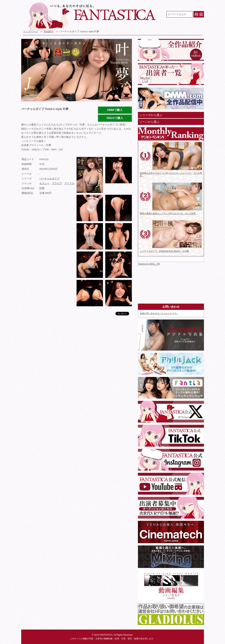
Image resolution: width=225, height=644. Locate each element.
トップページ (31, 32)
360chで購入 (115, 118)
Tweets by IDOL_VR (149, 264)
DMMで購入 (115, 110)
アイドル (69, 183)
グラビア (57, 183)
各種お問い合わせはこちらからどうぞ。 (159, 313)
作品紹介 (49, 32)
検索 (199, 14)
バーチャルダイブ (49, 179)
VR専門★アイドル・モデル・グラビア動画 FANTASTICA (94, 17)
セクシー (44, 183)
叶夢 (42, 188)
